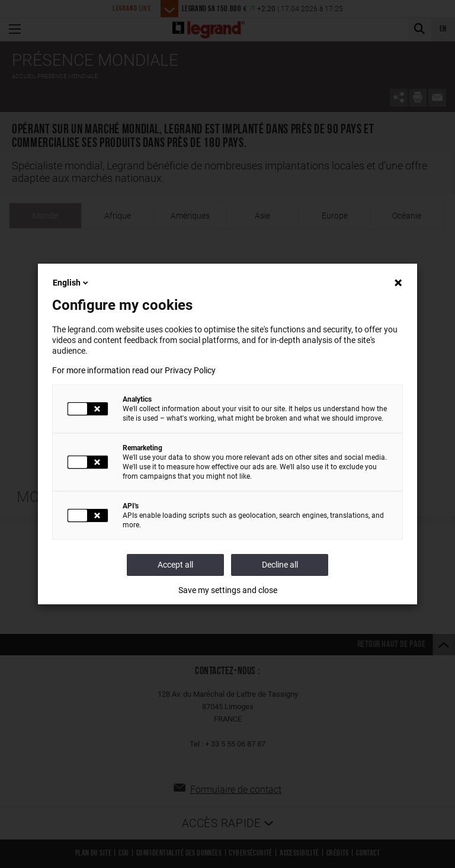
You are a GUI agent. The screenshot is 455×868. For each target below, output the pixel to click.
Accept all (175, 565)
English (71, 283)
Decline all (280, 565)
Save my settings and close (228, 590)
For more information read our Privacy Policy (134, 370)
